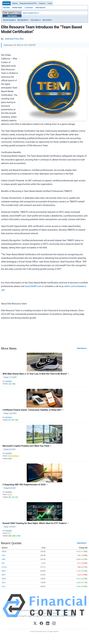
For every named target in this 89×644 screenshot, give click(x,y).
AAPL (4, 555)
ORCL (4, 583)
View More (81, 348)
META (4, 571)
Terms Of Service (68, 616)
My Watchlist (22, 20)
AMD (4, 559)
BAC (3, 563)
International (40, 8)
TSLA (4, 586)
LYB (13, 497)
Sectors (42, 3)
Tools (50, 3)
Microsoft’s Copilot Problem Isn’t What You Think (27, 446)
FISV (13, 420)
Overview (6, 8)
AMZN (4, 551)
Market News (17, 8)
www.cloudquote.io (63, 610)
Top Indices (35, 20)
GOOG (4, 567)
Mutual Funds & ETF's (28, 3)
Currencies (29, 8)
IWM (10, 536)
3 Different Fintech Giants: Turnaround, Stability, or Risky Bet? (33, 410)
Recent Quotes (9, 20)
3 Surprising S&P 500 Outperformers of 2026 (25, 485)
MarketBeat (9, 381)
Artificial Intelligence (13, 456)
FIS (9, 420)
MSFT (10, 459)
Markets (7, 3)
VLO (17, 497)
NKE (14, 384)
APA (10, 497)
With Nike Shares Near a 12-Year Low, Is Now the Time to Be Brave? (36, 374)
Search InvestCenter (30, 13)
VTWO (19, 536)
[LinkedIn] (48, 624)
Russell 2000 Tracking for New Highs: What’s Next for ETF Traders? (36, 523)
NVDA (14, 536)
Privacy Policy (52, 616)
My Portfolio (47, 20)
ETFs (9, 533)
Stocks (15, 3)
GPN (17, 420)
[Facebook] (41, 624)
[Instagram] (54, 624)
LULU (10, 384)
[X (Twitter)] (35, 624)
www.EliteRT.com (33, 286)
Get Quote (12, 16)
